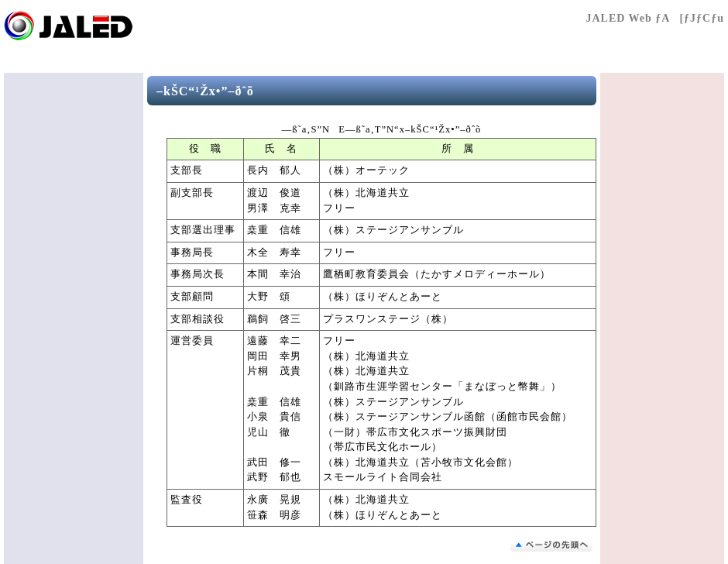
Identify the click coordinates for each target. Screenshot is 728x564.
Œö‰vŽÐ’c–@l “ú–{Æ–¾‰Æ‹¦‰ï (97, 26)
